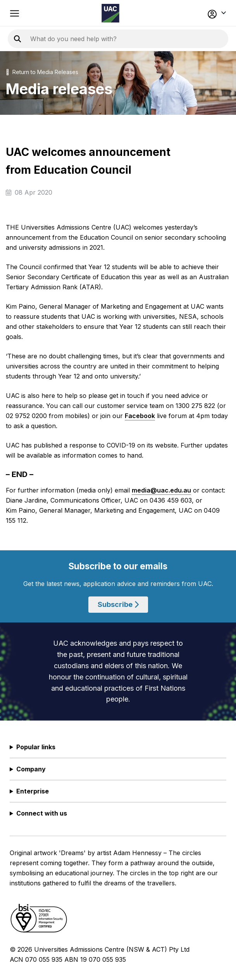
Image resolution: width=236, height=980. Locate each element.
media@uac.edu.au (161, 490)
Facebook (140, 416)
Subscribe (118, 604)
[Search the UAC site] (124, 39)
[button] (206, 13)
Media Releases (58, 72)
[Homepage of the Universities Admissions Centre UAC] (110, 13)
